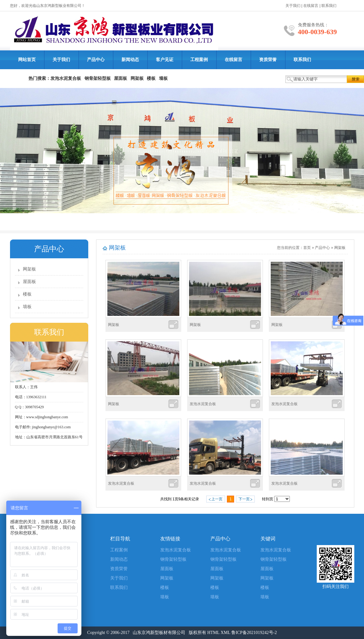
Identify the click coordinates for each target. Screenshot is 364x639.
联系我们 (329, 6)
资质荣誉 (268, 60)
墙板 (27, 307)
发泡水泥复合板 (203, 404)
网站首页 (27, 60)
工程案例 (199, 60)
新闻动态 (130, 60)
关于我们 (293, 6)
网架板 (29, 269)
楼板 (27, 294)
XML (226, 633)
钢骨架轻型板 (173, 559)
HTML (213, 633)
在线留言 (311, 6)
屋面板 (29, 282)
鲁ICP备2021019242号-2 (254, 633)
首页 (307, 248)
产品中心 (96, 60)
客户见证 (165, 60)
